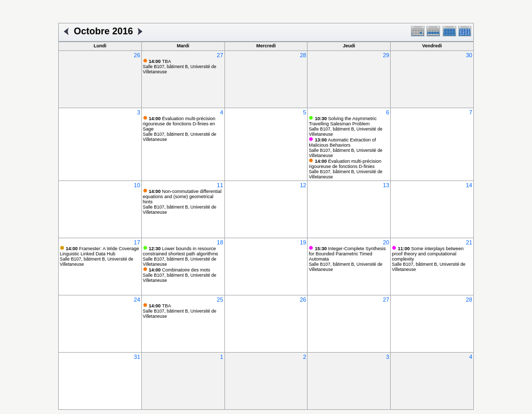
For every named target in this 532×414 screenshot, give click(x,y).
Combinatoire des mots (179, 270)
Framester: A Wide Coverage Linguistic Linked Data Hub (99, 251)
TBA (160, 61)
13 (386, 185)
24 (137, 300)
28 (303, 55)
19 (303, 242)
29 (386, 55)
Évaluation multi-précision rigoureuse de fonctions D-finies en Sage (179, 124)
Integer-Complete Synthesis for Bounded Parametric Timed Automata (347, 254)
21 (469, 242)
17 (137, 242)
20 (386, 242)
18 (220, 242)
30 (469, 55)
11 (220, 185)
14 (469, 185)
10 (137, 185)
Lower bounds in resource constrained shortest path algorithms (181, 251)
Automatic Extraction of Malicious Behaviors (342, 143)
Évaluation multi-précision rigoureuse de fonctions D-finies (345, 164)
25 (220, 300)
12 (303, 185)
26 (137, 55)
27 (220, 55)
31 (137, 357)
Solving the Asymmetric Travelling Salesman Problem (343, 121)
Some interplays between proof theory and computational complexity (428, 254)
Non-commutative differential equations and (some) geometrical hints (182, 197)
